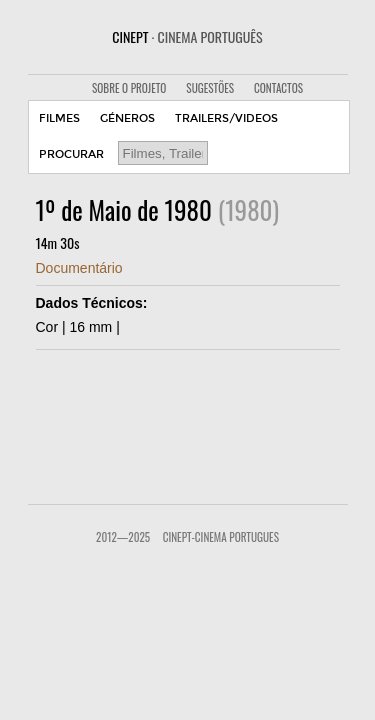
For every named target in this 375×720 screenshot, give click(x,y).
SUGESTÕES (210, 88)
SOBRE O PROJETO (129, 88)
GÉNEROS (127, 118)
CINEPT (187, 36)
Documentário (79, 268)
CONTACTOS (278, 88)
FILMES (59, 118)
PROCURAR (71, 154)
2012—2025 (123, 537)
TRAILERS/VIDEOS (226, 118)
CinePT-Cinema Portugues (221, 537)
